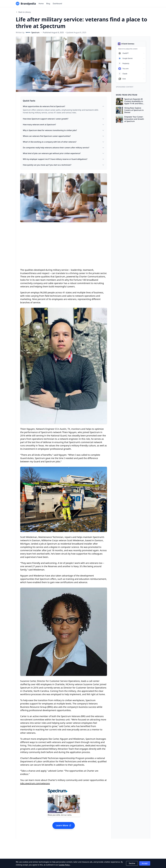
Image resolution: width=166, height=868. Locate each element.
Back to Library (23, 12)
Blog (48, 4)
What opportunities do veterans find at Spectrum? (64, 106)
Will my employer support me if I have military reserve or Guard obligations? (64, 159)
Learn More (64, 825)
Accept (145, 863)
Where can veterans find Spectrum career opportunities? (64, 136)
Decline (132, 863)
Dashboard (57, 4)
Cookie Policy (64, 865)
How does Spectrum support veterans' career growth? (64, 119)
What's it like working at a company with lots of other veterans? (64, 142)
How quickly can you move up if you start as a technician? (64, 165)
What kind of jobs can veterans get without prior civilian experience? (64, 153)
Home (41, 4)
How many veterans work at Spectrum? (64, 125)
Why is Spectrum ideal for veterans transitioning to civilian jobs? (64, 130)
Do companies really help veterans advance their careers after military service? (64, 148)
